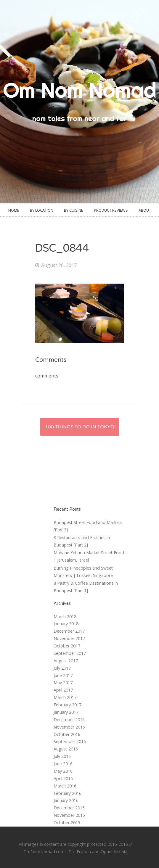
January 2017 (66, 712)
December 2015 (69, 808)
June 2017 (63, 675)
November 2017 (69, 638)
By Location (42, 210)
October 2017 (67, 646)
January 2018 (66, 624)
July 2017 (62, 668)
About (145, 210)
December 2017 (69, 631)
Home (14, 210)
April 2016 (63, 778)
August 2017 (66, 661)
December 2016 (69, 720)
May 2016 (63, 771)
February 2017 (68, 705)
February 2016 (68, 793)
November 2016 (69, 727)
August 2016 (66, 749)
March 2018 (65, 617)
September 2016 (70, 741)
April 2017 (63, 690)
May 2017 (63, 683)
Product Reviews (111, 210)
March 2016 (65, 786)
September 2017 (70, 653)
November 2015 (69, 815)
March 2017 (65, 697)
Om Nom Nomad (80, 90)
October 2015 (67, 823)
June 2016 (63, 764)
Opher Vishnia (114, 852)
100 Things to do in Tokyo (80, 427)
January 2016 (66, 800)
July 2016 (62, 756)
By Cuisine (74, 210)
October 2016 (67, 734)
